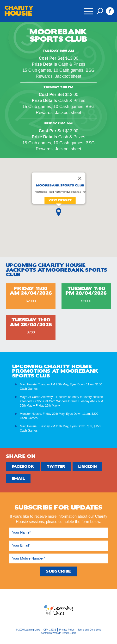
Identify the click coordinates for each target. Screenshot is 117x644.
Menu (88, 9)
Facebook (110, 11)
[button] (59, 212)
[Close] (80, 178)
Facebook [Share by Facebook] (23, 467)
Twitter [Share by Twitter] (56, 467)
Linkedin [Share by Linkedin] (88, 467)
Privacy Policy (67, 630)
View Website (60, 200)
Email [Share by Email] (18, 479)
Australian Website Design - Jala (58, 633)
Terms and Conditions (89, 630)
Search (100, 11)
